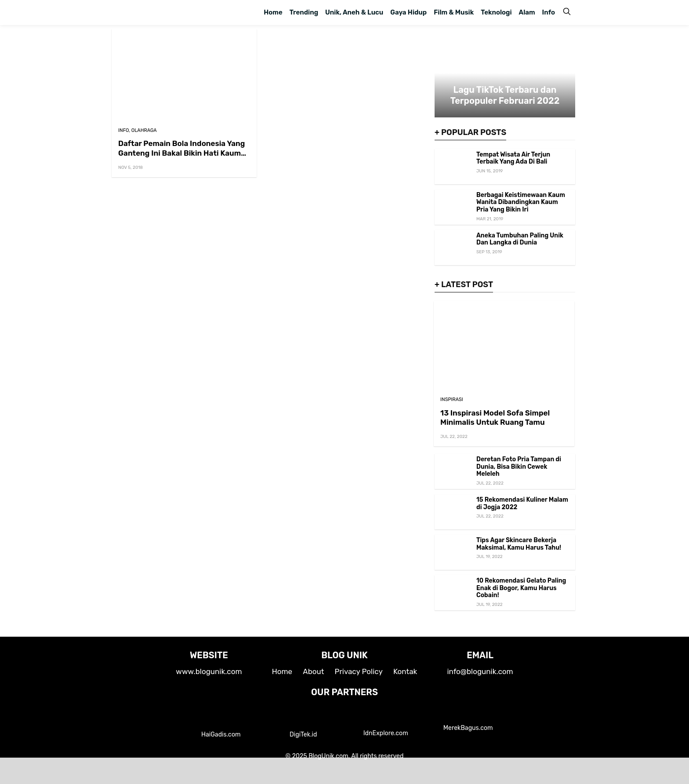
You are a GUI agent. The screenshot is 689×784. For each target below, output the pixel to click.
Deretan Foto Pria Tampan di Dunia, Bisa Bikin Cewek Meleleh (519, 467)
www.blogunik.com (209, 671)
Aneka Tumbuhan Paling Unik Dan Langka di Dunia (520, 239)
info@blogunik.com (480, 671)
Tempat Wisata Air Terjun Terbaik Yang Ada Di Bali (513, 158)
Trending (304, 12)
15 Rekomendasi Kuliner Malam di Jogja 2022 (522, 503)
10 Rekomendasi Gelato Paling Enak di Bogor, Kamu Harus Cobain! (521, 588)
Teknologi (496, 12)
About (313, 671)
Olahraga (144, 130)
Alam (527, 12)
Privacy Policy (359, 671)
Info (549, 12)
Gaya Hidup (408, 12)
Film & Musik (454, 12)
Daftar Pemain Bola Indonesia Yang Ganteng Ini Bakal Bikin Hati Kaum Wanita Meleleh (181, 153)
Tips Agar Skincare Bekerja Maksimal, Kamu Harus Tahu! (519, 544)
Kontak (405, 671)
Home (273, 12)
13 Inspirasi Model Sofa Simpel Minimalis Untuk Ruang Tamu (495, 418)
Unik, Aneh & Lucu (354, 12)
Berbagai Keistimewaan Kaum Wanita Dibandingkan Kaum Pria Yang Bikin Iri (521, 202)
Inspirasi (452, 399)
